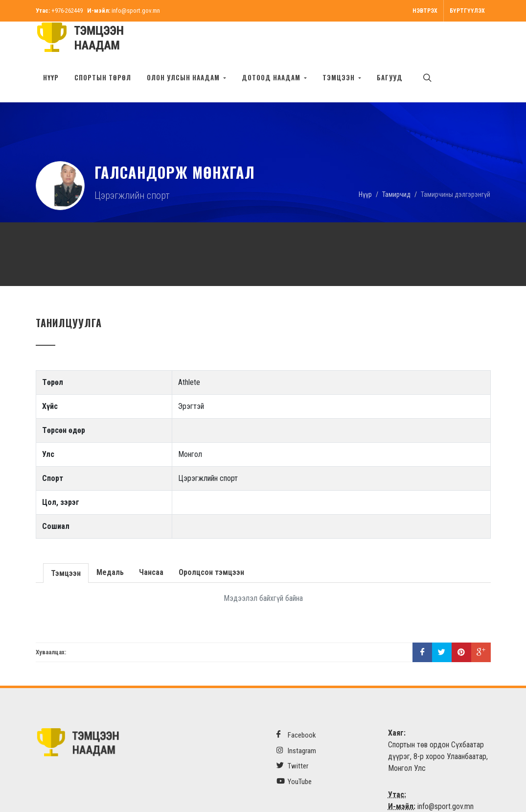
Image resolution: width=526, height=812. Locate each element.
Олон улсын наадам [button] (184, 77)
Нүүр (51, 77)
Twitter (292, 735)
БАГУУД (390, 77)
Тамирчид (396, 163)
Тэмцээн (65, 541)
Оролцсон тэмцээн (210, 541)
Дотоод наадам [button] (272, 77)
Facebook (296, 704)
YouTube (294, 751)
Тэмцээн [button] (340, 77)
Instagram (296, 720)
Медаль (109, 541)
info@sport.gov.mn (136, 11)
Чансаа (150, 541)
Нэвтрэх (425, 11)
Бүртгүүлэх (467, 11)
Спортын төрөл (103, 77)
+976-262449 (67, 11)
